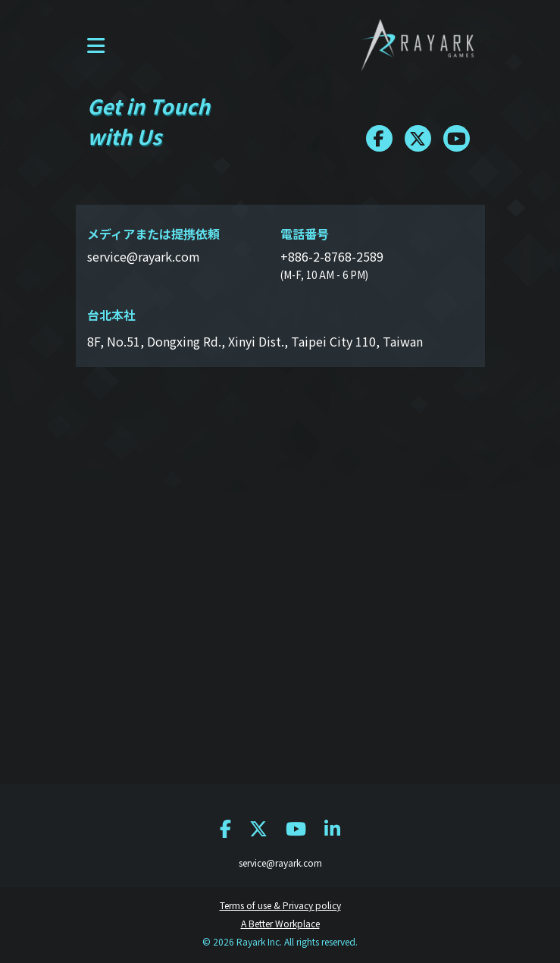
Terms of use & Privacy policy (280, 905)
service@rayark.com (280, 863)
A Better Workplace (280, 923)
